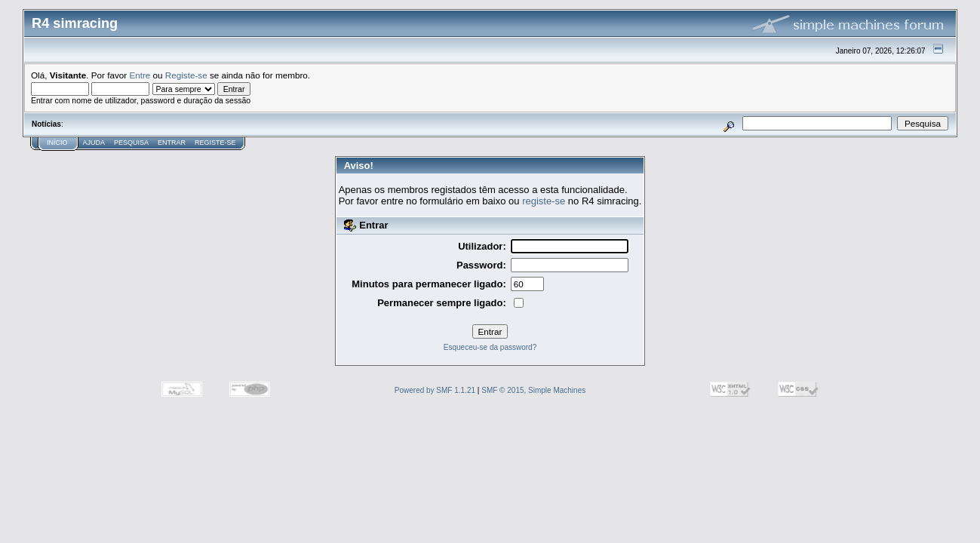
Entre (140, 75)
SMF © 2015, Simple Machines (533, 390)
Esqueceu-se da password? (490, 347)
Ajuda (94, 143)
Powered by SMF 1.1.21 (435, 390)
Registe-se (186, 75)
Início (57, 143)
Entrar (172, 143)
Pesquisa (131, 143)
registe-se (544, 201)
